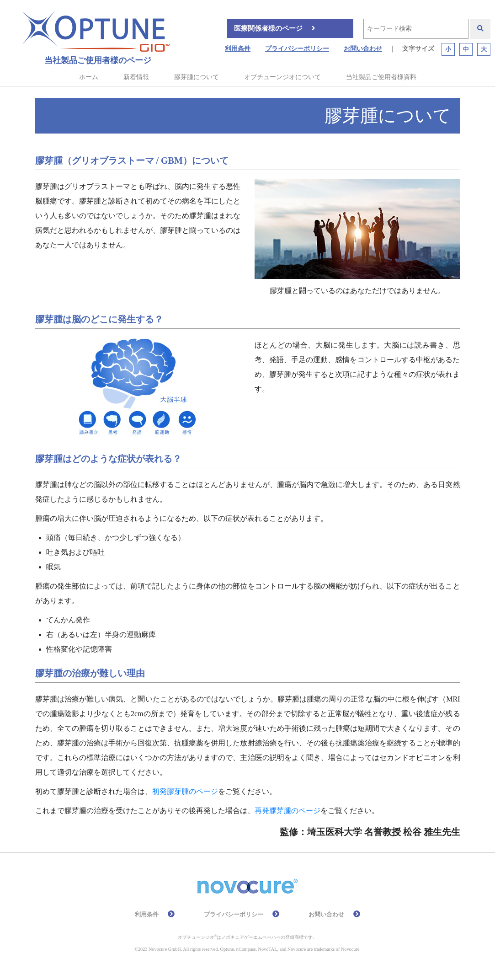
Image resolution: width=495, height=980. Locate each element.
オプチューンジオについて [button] (282, 77)
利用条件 (238, 49)
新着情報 (136, 77)
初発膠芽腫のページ (185, 791)
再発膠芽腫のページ (287, 811)
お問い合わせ (363, 49)
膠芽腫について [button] (197, 77)
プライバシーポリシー (297, 49)
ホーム (89, 77)
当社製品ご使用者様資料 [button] (381, 77)
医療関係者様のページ (268, 28)
